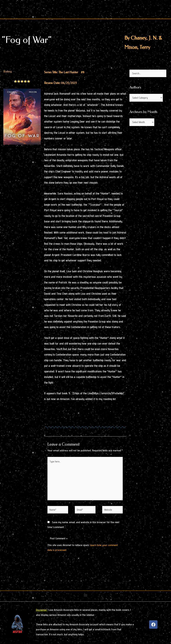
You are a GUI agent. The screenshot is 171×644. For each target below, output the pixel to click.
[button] (86, 596)
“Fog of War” (27, 40)
